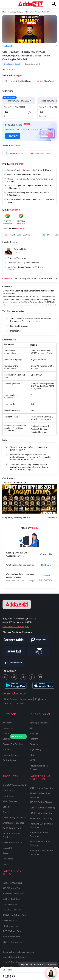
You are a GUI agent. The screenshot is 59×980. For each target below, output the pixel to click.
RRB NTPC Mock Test (13, 894)
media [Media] (6, 733)
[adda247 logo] (17, 604)
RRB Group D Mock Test (14, 915)
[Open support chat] (51, 973)
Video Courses (10, 801)
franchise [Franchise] (7, 749)
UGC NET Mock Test (12, 942)
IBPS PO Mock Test (12, 931)
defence (34, 744)
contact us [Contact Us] (8, 728)
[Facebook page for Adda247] (32, 677)
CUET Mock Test (11, 920)
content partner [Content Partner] (11, 755)
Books (6, 812)
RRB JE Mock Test (11, 937)
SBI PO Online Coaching (41, 788)
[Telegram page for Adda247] (23, 677)
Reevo (6, 853)
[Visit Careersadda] (14, 640)
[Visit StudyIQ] (38, 651)
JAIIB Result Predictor (13, 823)
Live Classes (8, 796)
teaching (34, 739)
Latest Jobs (26, 699)
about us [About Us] (7, 723)
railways (34, 733)
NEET (32, 760)
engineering (35, 749)
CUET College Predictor (14, 817)
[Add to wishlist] (55, 46)
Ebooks (6, 807)
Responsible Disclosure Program (18, 952)
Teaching (9, 703)
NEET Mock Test (10, 926)
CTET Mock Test (10, 904)
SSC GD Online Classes (41, 802)
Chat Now (46, 565)
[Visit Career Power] (14, 663)
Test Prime (8, 859)
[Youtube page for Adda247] (41, 677)
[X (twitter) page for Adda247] (14, 677)
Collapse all (52, 517)
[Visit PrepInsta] (38, 640)
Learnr (6, 864)
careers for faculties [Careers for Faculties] (13, 744)
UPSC (32, 755)
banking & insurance (40, 723)
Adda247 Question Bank (14, 785)
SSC (31, 728)
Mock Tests (8, 790)
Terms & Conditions (12, 962)
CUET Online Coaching (41, 813)
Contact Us (46, 554)
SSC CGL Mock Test (12, 910)
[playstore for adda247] (16, 685)
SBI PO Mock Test (11, 899)
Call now (46, 575)
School (20, 703)
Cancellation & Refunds (14, 957)
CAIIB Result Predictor (14, 828)
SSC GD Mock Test (11, 888)
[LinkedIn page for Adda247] (5, 677)
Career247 (8, 848)
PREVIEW (13, 136)
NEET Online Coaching (41, 818)
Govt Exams (10, 699)
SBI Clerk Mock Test (12, 883)
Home (5, 12)
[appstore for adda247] (43, 685)
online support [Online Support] (10, 760)
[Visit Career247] (14, 651)
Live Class (30, 12)
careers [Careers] (6, 739)
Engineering (41, 699)
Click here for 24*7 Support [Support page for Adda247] (16, 626)
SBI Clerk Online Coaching (42, 808)
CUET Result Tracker (13, 842)
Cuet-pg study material (19, 12)
